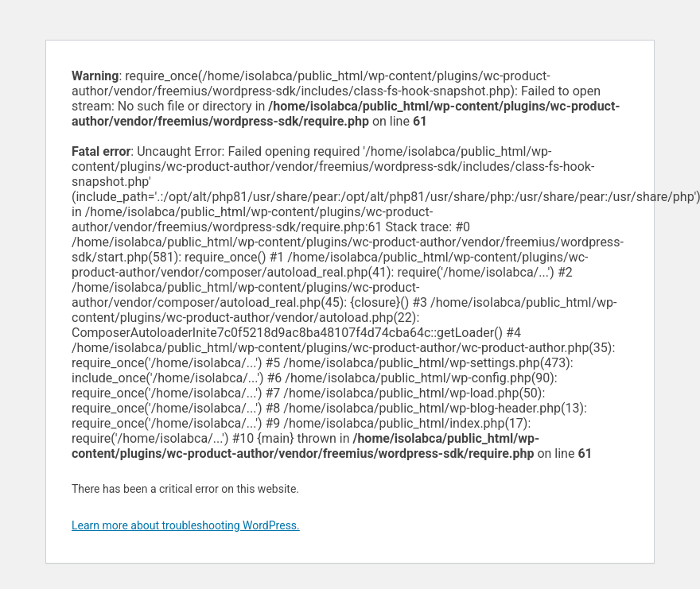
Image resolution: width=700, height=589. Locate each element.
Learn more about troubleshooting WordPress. (186, 525)
